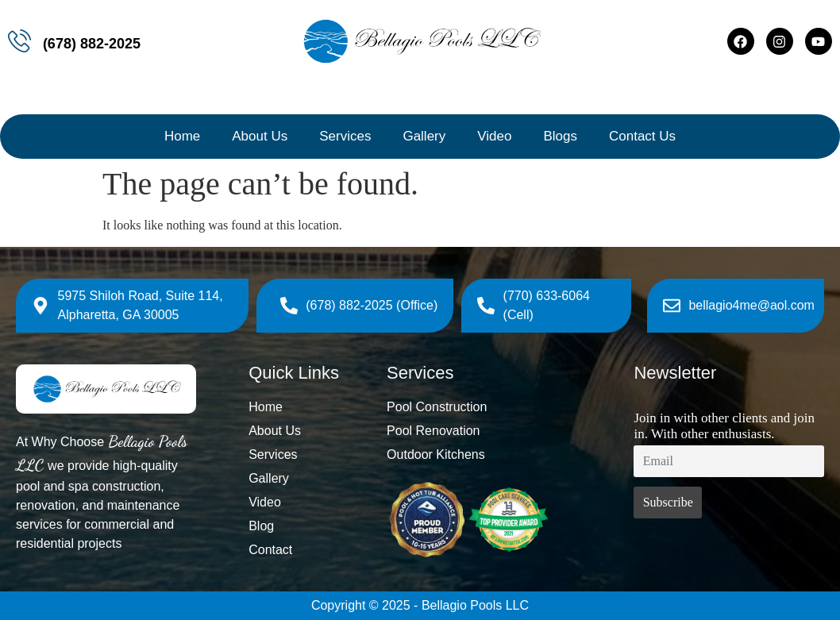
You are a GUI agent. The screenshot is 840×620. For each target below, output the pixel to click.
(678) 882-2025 (92, 44)
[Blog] (310, 526)
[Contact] (310, 550)
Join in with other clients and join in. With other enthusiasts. (724, 426)
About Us (260, 136)
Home (182, 136)
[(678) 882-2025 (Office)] (359, 306)
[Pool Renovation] (502, 431)
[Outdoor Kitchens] (502, 455)
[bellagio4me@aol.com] (739, 306)
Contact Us (642, 136)
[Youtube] (819, 41)
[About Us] (310, 431)
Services (345, 136)
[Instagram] (780, 41)
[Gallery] (310, 479)
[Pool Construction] (502, 407)
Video (494, 136)
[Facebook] (741, 41)
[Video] (310, 503)
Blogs (560, 136)
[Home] (310, 407)
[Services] (310, 455)
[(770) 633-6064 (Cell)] (550, 306)
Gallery (424, 136)
